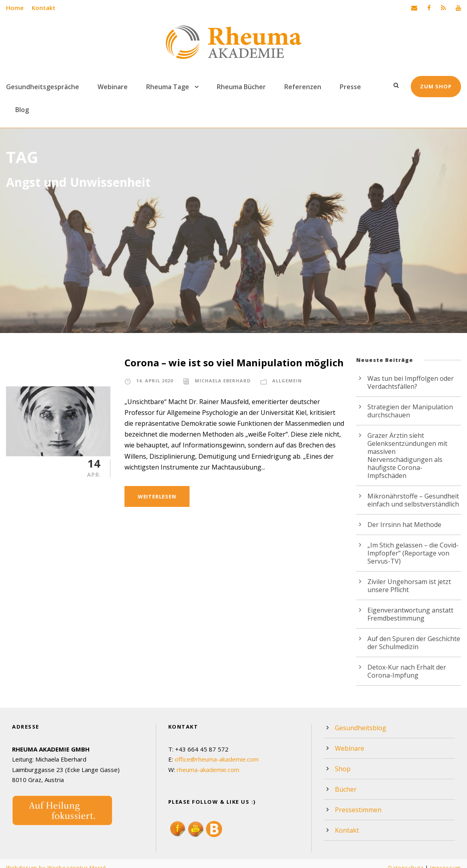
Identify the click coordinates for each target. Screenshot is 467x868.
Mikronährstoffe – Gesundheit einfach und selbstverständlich (413, 492)
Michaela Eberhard (222, 381)
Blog (22, 110)
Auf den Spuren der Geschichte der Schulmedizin (414, 635)
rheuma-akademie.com (209, 762)
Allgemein (285, 381)
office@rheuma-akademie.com (218, 751)
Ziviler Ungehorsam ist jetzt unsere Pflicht (408, 578)
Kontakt (43, 8)
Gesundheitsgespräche (41, 87)
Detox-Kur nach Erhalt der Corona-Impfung (406, 663)
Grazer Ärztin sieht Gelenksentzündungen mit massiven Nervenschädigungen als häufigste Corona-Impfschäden (414, 451)
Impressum (445, 860)
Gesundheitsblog (360, 720)
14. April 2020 (155, 381)
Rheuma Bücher (238, 87)
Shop (343, 761)
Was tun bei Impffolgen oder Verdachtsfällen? (410, 382)
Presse (346, 87)
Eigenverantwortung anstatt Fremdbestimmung (409, 606)
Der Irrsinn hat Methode (404, 517)
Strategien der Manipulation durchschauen (409, 411)
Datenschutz (406, 860)
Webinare (110, 87)
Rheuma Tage (165, 87)
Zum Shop (436, 86)
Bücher (346, 781)
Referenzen (299, 87)
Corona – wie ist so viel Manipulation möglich (233, 363)
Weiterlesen (157, 496)
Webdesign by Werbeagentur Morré (56, 860)
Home (15, 8)
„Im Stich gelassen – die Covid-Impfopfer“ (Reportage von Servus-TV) (413, 545)
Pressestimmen (358, 802)
